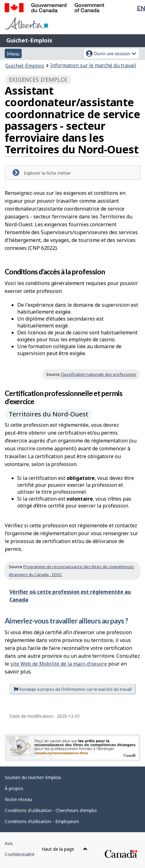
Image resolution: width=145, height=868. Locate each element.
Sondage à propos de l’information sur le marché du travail (73, 689)
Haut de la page (65, 849)
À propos (14, 788)
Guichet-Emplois (29, 40)
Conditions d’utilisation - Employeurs (42, 821)
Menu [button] (13, 54)
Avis (9, 843)
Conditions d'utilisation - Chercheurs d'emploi (51, 810)
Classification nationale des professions (98, 374)
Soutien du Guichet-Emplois (33, 777)
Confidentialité (20, 854)
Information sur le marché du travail (93, 65)
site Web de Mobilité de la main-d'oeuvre (59, 664)
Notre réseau (18, 799)
